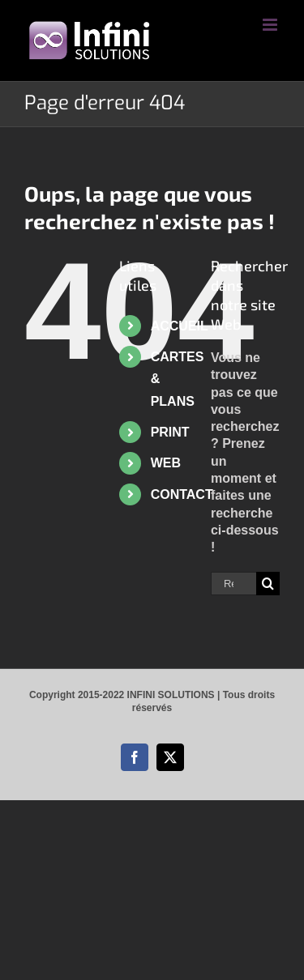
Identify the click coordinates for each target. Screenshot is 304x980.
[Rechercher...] (233, 584)
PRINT (170, 432)
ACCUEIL (180, 326)
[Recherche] (268, 584)
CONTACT (182, 494)
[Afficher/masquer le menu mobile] (271, 25)
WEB (166, 463)
